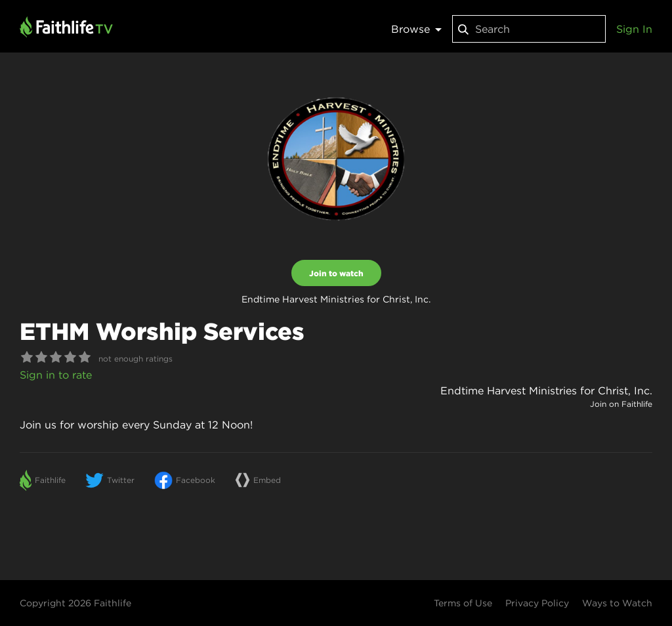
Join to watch (336, 273)
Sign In (634, 29)
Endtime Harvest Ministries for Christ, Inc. (546, 390)
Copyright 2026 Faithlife (75, 603)
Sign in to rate (56, 375)
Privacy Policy (537, 603)
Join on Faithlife (621, 404)
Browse (416, 29)
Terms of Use (463, 603)
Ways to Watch (617, 603)
